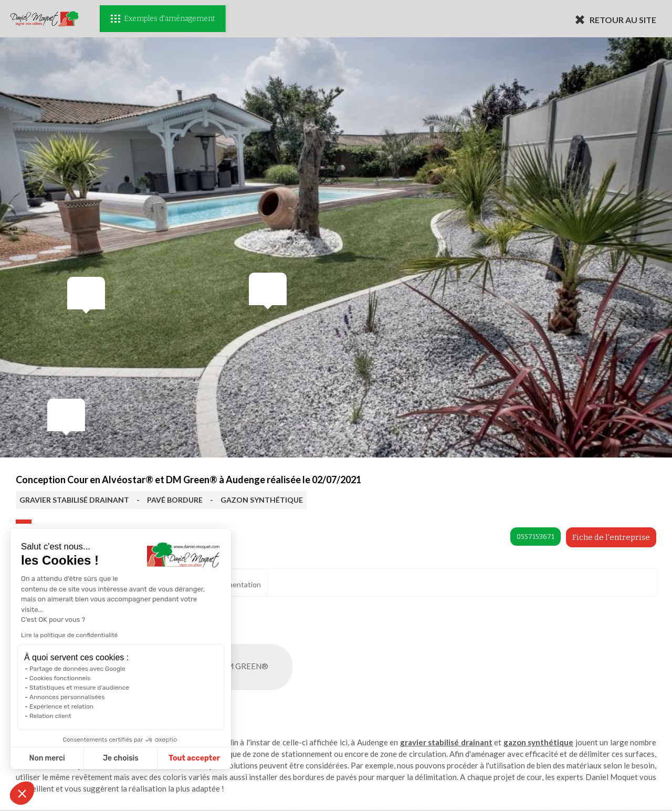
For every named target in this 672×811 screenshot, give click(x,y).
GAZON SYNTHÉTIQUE (262, 500)
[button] (22, 793)
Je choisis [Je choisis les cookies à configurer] (121, 758)
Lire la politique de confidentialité (69, 635)
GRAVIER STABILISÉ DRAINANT (74, 500)
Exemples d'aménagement (163, 19)
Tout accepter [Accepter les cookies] (194, 758)
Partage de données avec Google (77, 669)
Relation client (50, 716)
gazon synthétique (538, 742)
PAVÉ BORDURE (175, 500)
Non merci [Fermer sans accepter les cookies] (47, 758)
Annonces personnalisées (67, 697)
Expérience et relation (61, 706)
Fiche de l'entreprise (611, 537)
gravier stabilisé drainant (446, 742)
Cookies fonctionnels (60, 678)
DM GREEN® (255, 667)
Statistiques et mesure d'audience (79, 688)
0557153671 (535, 537)
